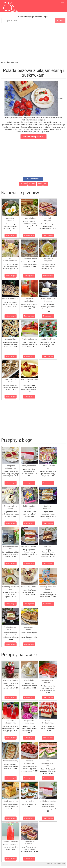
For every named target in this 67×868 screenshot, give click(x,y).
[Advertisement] (33, 42)
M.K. (64, 863)
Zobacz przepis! (11, 235)
